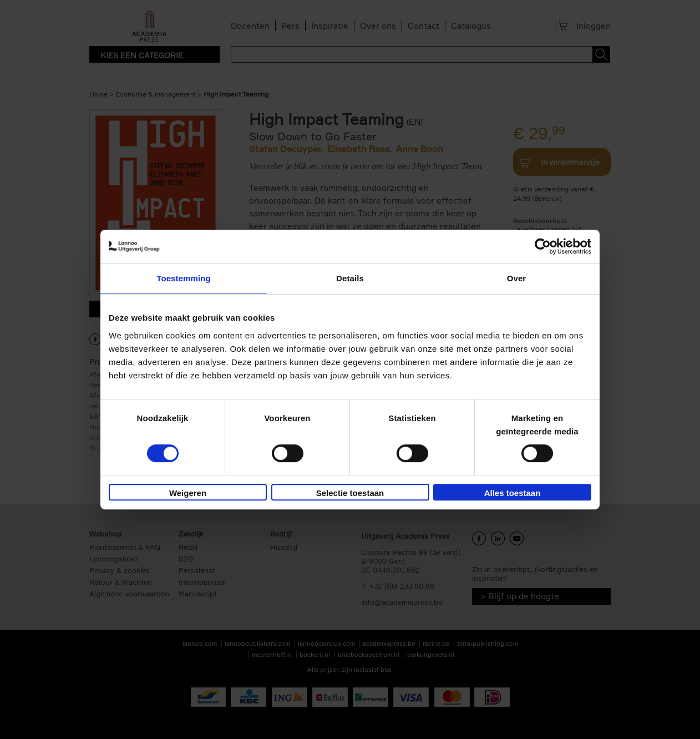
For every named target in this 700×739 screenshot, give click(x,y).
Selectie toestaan (350, 493)
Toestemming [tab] (184, 278)
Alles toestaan (513, 493)
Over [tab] (517, 278)
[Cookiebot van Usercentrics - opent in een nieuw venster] (543, 246)
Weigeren (188, 493)
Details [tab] (350, 278)
